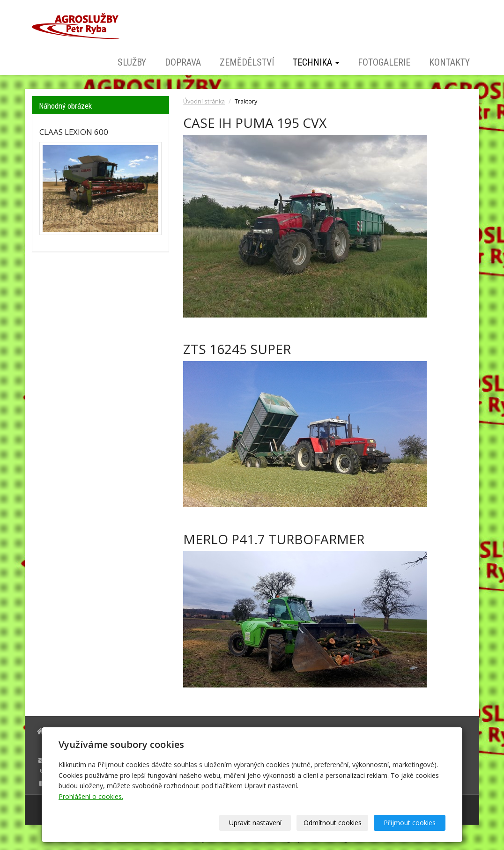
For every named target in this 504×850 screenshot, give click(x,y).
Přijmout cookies (410, 823)
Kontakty (449, 62)
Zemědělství (247, 62)
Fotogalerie (384, 62)
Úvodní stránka (204, 101)
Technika (316, 62)
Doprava (183, 62)
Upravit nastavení (255, 823)
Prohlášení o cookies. (91, 796)
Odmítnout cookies (333, 823)
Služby (132, 62)
